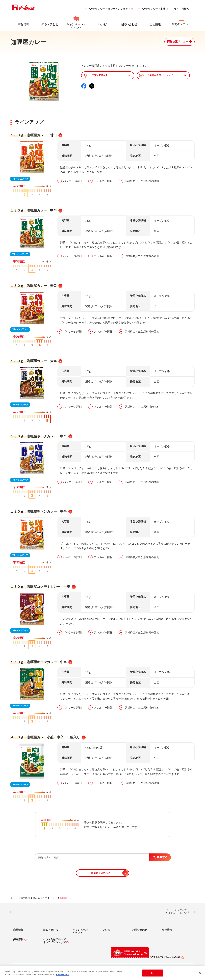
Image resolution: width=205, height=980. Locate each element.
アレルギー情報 (103, 181)
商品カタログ (40, 898)
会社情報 (155, 24)
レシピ (102, 24)
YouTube (139, 912)
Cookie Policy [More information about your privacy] (62, 974)
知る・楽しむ (50, 24)
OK (153, 973)
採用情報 (18, 939)
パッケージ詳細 (72, 181)
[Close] (200, 973)
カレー (53, 898)
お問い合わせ (129, 24)
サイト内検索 (181, 9)
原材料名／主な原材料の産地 (142, 181)
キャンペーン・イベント (76, 26)
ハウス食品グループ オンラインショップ (108, 9)
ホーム (14, 898)
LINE (29, 912)
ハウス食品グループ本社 (152, 9)
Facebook (102, 912)
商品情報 (24, 24)
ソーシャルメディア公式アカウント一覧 (176, 912)
